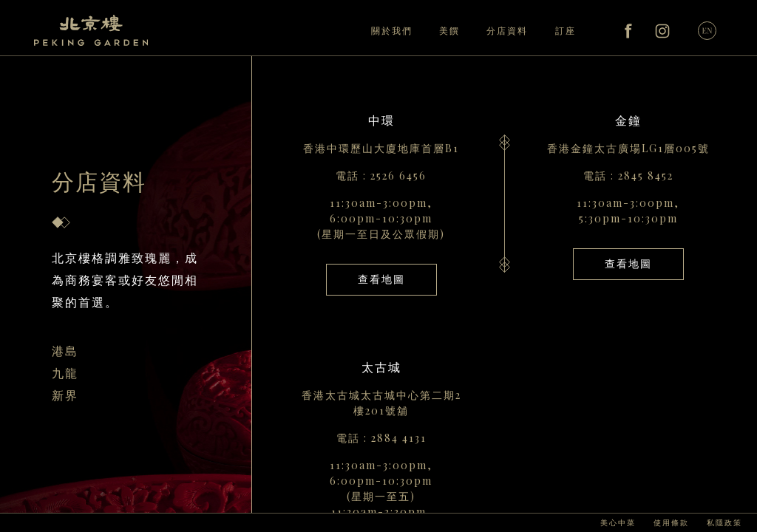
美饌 (449, 30)
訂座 (566, 30)
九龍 (65, 373)
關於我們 (392, 30)
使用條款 (671, 522)
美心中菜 (618, 522)
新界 (65, 395)
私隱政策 (724, 522)
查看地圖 (381, 279)
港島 (65, 351)
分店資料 (507, 30)
